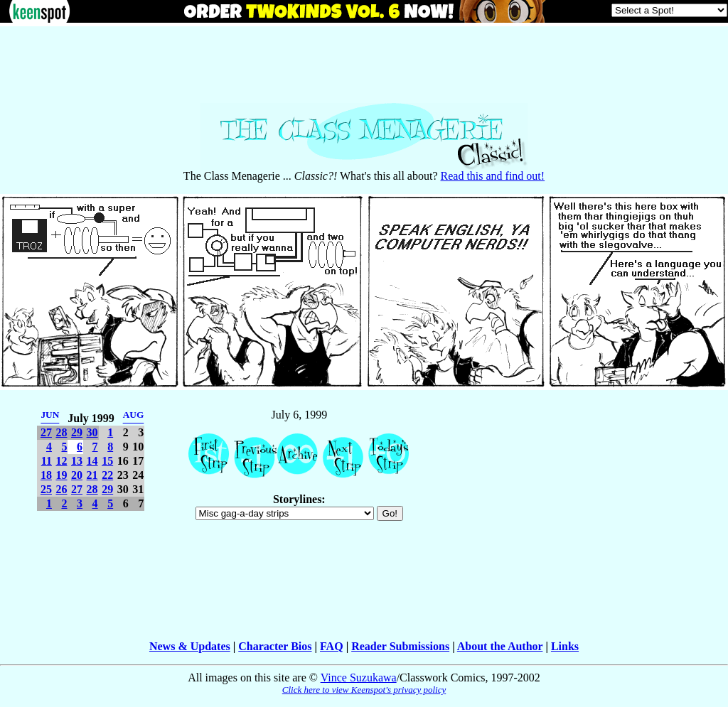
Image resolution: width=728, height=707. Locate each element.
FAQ (332, 646)
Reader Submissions (400, 646)
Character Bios (275, 646)
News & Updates (190, 646)
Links (565, 646)
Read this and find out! (493, 176)
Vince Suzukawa (359, 678)
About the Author (500, 646)
